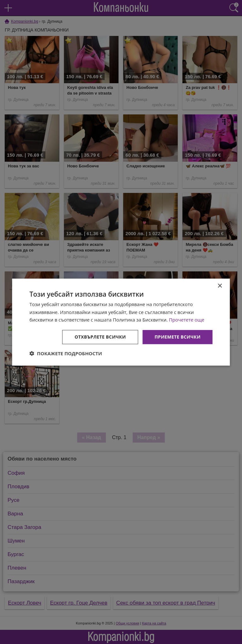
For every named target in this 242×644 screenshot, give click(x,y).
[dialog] (121, 322)
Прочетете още (187, 320)
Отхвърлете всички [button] (100, 337)
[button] (66, 353)
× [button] (220, 286)
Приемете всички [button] (177, 337)
